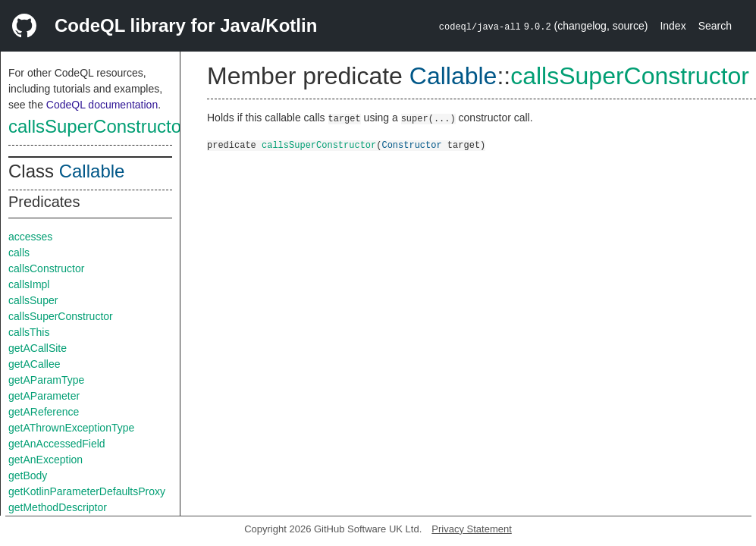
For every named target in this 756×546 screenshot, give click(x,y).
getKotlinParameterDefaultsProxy (87, 491)
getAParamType (46, 380)
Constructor (411, 144)
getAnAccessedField (57, 444)
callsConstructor (46, 268)
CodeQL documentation (102, 105)
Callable (92, 171)
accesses (30, 237)
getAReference (44, 412)
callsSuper (33, 300)
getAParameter (44, 396)
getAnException (45, 460)
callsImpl (29, 284)
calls (19, 253)
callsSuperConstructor (98, 126)
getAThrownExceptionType (71, 428)
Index (673, 26)
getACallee (35, 364)
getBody (28, 475)
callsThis (29, 332)
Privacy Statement (472, 529)
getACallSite (38, 348)
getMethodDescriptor (58, 507)
